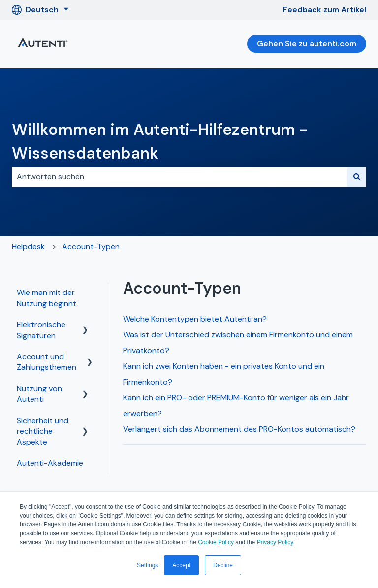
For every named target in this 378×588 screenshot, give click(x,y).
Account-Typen (91, 246)
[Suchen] (357, 177)
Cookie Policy (216, 542)
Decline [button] (223, 565)
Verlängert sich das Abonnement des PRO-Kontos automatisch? (239, 429)
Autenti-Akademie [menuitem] (50, 463)
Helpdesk (28, 246)
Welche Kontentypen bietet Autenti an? (195, 319)
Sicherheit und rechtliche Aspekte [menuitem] (43, 431)
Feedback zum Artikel (325, 10)
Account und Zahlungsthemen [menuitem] (47, 362)
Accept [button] (181, 565)
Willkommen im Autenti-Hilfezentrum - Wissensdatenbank (160, 141)
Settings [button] (147, 565)
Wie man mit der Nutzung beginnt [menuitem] (47, 298)
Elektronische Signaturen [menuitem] (41, 330)
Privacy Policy (275, 542)
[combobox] (180, 177)
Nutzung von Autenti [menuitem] (39, 394)
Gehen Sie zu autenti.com (307, 44)
